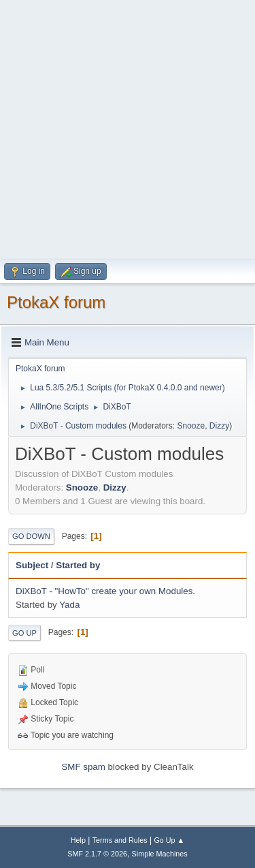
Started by (78, 565)
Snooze (191, 426)
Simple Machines (160, 854)
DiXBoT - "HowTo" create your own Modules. (105, 591)
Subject (32, 565)
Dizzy (219, 426)
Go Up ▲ (169, 840)
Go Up (24, 633)
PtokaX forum (56, 302)
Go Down (31, 536)
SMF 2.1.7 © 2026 (97, 854)
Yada (69, 605)
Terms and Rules (120, 840)
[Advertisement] (128, 128)
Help (78, 840)
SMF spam (83, 767)
